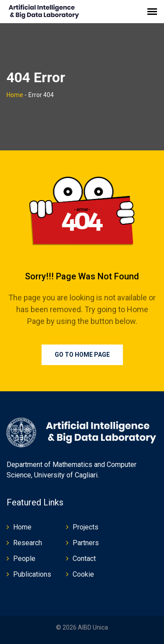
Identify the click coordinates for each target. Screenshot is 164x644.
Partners (86, 543)
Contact (84, 559)
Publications (32, 574)
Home (15, 95)
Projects (85, 527)
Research (28, 543)
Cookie (83, 574)
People (24, 559)
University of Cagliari (66, 475)
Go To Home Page (82, 355)
